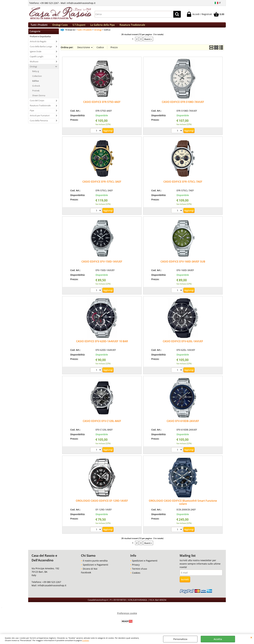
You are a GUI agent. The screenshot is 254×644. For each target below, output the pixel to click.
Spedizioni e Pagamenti (95, 568)
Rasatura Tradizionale (132, 27)
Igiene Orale (36, 55)
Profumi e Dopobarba (40, 40)
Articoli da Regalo (38, 45)
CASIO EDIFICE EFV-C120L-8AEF (102, 424)
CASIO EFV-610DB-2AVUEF (183, 424)
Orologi (33, 70)
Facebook (86, 576)
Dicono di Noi (90, 572)
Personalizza (180, 639)
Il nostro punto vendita (95, 564)
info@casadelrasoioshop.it (52, 589)
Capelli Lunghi (37, 60)
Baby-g (36, 75)
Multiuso (34, 65)
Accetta (218, 639)
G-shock (36, 89)
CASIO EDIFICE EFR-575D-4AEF (102, 105)
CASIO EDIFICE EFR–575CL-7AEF (183, 185)
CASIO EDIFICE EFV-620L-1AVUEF (183, 345)
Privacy (136, 568)
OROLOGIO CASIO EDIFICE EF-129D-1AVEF (102, 504)
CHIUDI (251, 637)
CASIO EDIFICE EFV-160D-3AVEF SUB (183, 265)
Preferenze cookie (127, 617)
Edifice (35, 84)
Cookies (85, 640)
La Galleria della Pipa (102, 27)
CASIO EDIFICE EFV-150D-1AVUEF (102, 265)
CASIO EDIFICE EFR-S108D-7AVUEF (183, 105)
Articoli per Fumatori (40, 119)
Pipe (32, 114)
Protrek (36, 94)
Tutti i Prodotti (39, 27)
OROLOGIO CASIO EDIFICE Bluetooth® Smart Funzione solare (183, 506)
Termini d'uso (139, 572)
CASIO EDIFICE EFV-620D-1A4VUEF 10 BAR (102, 345)
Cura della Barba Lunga (41, 50)
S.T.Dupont (79, 27)
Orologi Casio (60, 27)
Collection (37, 80)
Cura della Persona (39, 124)
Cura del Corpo (37, 104)
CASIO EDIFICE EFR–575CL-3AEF (102, 185)
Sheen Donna (39, 99)
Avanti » (148, 42)
